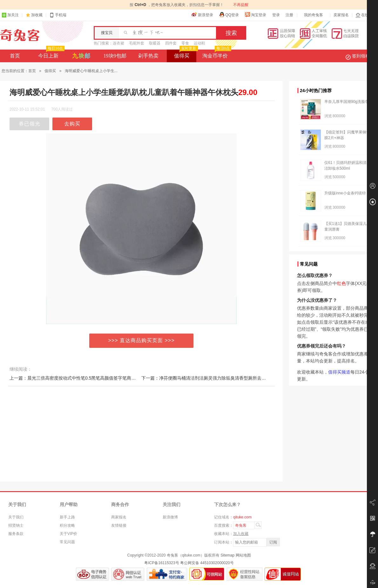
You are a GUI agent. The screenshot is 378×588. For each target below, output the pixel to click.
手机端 (58, 15)
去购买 (72, 124)
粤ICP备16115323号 (162, 563)
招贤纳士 (16, 525)
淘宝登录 (255, 15)
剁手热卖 (148, 56)
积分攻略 (67, 525)
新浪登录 (202, 15)
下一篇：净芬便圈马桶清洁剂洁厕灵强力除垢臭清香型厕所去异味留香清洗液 (217, 378)
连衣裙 (118, 43)
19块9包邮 (115, 56)
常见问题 (67, 542)
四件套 (171, 43)
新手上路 (67, 517)
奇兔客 (20, 35)
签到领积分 (361, 56)
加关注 (10, 15)
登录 (276, 15)
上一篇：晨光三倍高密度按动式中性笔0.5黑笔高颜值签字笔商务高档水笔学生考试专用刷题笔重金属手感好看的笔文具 (126, 378)
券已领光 (30, 124)
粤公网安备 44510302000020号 (207, 563)
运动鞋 (199, 43)
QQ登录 (229, 15)
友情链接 (119, 525)
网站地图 (243, 555)
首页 (15, 56)
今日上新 (51, 54)
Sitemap (227, 555)
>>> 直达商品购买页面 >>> (142, 340)
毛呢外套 (137, 43)
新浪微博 (170, 517)
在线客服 (366, 15)
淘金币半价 (216, 54)
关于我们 (16, 517)
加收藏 (37, 15)
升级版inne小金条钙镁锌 (345, 193)
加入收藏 (241, 534)
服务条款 (16, 534)
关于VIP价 (68, 534)
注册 (289, 15)
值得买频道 (339, 372)
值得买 (185, 54)
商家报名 (119, 517)
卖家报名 (341, 15)
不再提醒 (241, 5)
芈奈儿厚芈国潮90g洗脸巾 (347, 102)
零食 (185, 43)
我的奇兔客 (314, 15)
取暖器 (155, 43)
